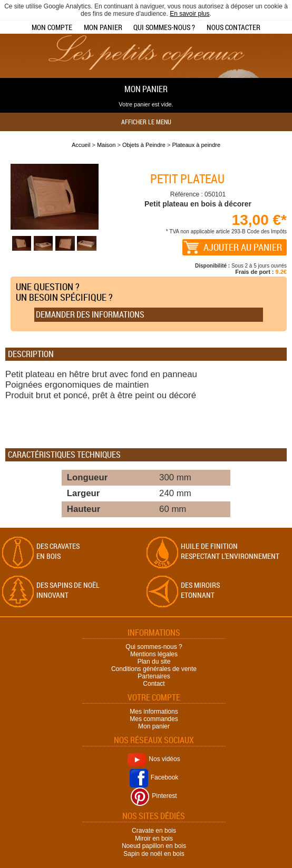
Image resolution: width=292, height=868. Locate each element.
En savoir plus (189, 14)
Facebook (154, 777)
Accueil (81, 145)
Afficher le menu (146, 122)
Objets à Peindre (144, 145)
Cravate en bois (154, 831)
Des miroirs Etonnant (200, 590)
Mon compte (52, 27)
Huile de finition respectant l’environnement (230, 551)
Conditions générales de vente (154, 669)
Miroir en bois (154, 838)
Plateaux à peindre (196, 145)
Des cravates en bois (58, 551)
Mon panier (103, 27)
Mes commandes (154, 719)
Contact (154, 684)
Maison (106, 145)
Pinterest (154, 796)
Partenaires (154, 676)
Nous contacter (233, 27)
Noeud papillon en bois (154, 846)
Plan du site (154, 662)
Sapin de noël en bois (154, 854)
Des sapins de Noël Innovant (68, 590)
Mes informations (154, 712)
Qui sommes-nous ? (164, 27)
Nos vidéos (154, 759)
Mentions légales (154, 654)
